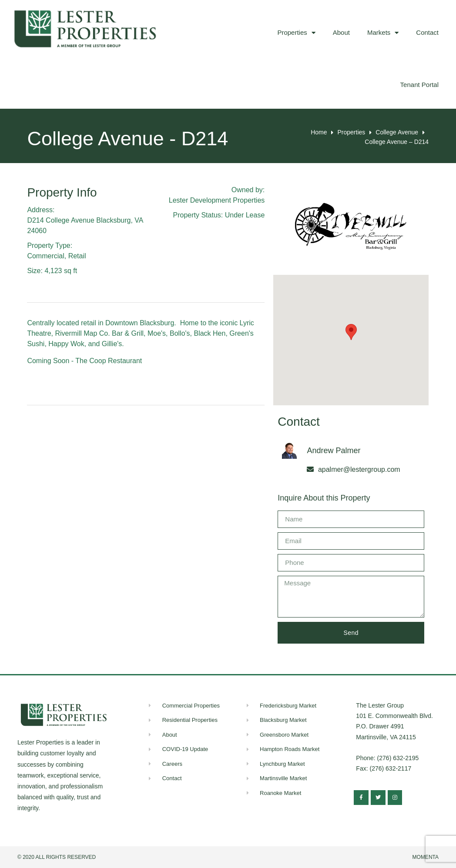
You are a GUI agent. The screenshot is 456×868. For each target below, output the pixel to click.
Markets (383, 33)
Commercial (45, 256)
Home (319, 132)
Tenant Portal (419, 85)
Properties (296, 33)
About (341, 32)
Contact (427, 32)
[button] (351, 332)
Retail (77, 256)
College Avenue (397, 132)
